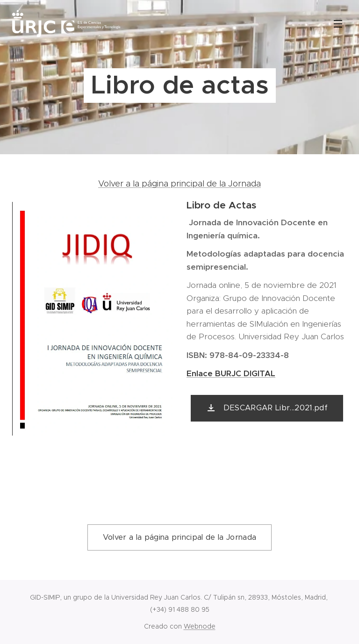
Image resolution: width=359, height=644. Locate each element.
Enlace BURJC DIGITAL (231, 373)
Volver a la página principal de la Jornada (179, 184)
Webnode (200, 626)
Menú (338, 24)
